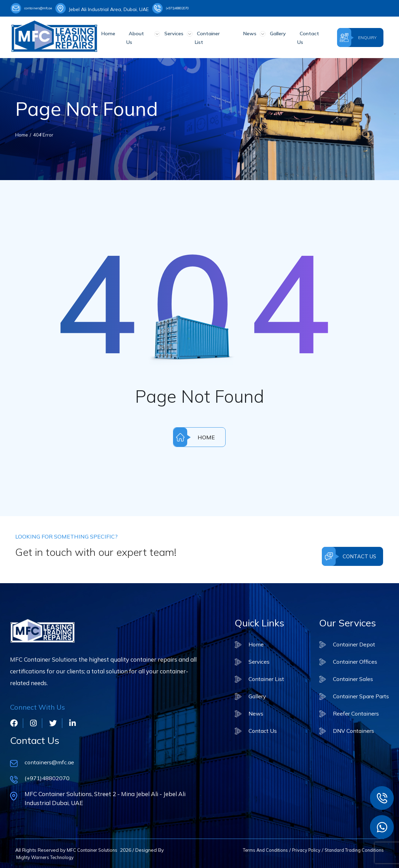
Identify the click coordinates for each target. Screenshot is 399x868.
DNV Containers (350, 729)
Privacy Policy (298, 849)
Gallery (270, 36)
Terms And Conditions (253, 849)
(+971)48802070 (193, 8)
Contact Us (302, 36)
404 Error (46, 132)
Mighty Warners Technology (48, 857)
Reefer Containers (353, 712)
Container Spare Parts (359, 694)
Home (117, 36)
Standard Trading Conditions (351, 849)
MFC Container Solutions (94, 849)
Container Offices (352, 659)
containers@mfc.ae (39, 8)
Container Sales (350, 677)
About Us (145, 36)
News (246, 36)
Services (176, 36)
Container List (212, 36)
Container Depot (351, 642)
